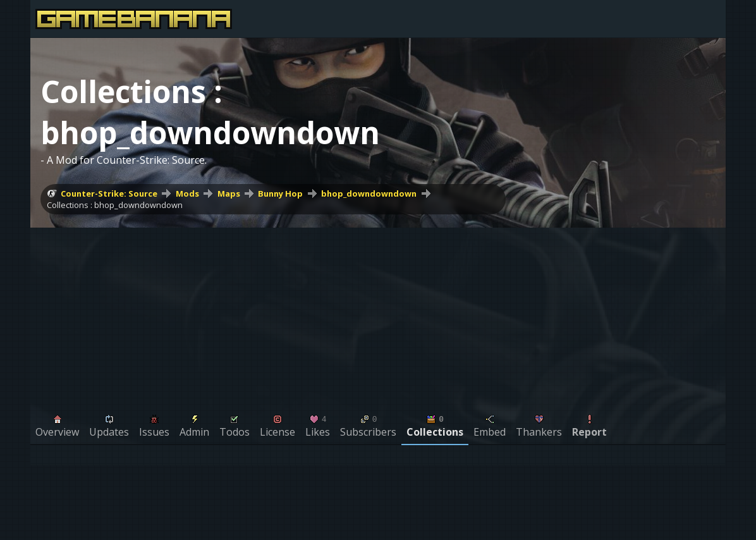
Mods (187, 193)
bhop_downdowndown (369, 193)
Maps (229, 193)
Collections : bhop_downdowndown (115, 205)
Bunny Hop (280, 193)
